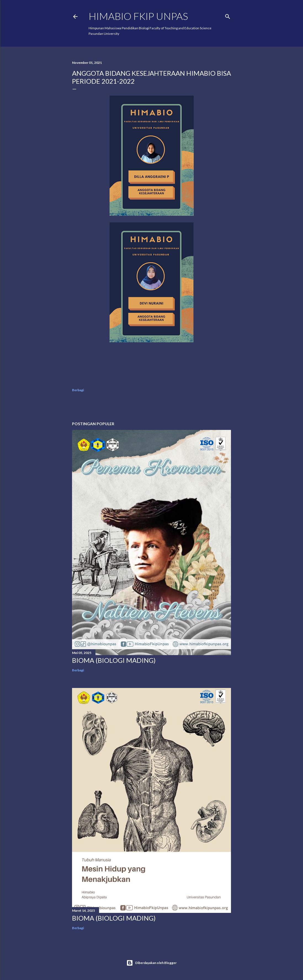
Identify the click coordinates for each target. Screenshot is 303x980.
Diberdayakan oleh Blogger (151, 963)
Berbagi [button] (78, 390)
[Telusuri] (228, 15)
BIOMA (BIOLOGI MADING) (114, 660)
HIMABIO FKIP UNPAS (138, 16)
